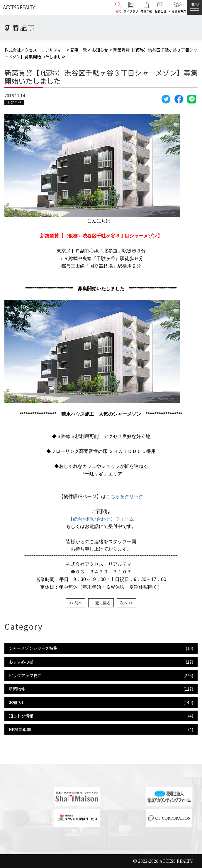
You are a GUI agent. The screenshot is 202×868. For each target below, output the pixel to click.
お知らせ (14, 102)
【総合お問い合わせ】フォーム (101, 519)
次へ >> (127, 603)
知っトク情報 (21, 716)
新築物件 (17, 689)
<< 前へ (75, 603)
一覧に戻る (101, 603)
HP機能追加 (20, 729)
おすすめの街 (21, 662)
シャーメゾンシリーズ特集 (33, 648)
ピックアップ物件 (25, 675)
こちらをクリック (125, 496)
